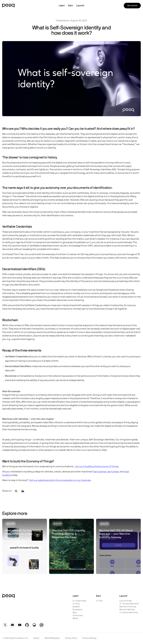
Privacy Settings (89, 638)
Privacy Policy (71, 638)
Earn (71, 6)
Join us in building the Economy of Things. (97, 467)
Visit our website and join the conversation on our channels (60, 480)
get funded (113, 472)
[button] (62, 6)
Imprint (36, 638)
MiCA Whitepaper (52, 638)
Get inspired (100, 472)
